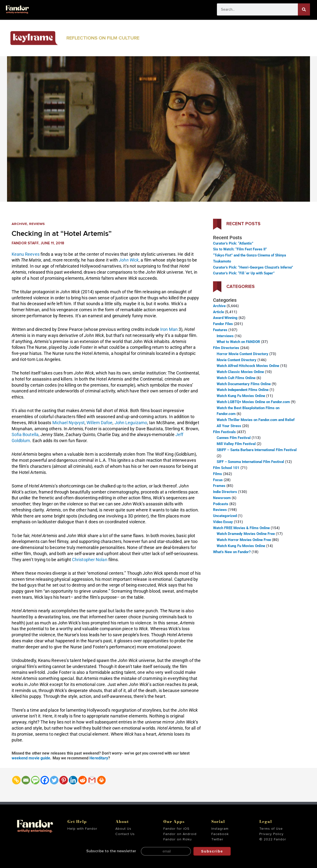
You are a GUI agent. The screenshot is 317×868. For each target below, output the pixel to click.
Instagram (220, 829)
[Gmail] (92, 780)
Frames (219, 486)
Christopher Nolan (90, 560)
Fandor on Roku (178, 839)
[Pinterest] (64, 780)
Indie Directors (225, 492)
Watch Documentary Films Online (244, 384)
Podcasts (221, 504)
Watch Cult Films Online (236, 378)
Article (218, 312)
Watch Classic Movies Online (240, 372)
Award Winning (225, 318)
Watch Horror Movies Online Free (244, 540)
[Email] (26, 780)
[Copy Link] (16, 780)
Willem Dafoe (99, 423)
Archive (20, 224)
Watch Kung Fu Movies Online (241, 396)
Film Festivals (224, 432)
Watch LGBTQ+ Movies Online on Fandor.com (253, 402)
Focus (218, 480)
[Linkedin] (73, 780)
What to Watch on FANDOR (238, 342)
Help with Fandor (82, 829)
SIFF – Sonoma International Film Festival (250, 462)
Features (220, 330)
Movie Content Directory (237, 360)
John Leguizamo (131, 423)
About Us (123, 829)
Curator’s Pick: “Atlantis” (233, 243)
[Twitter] (54, 780)
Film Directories (226, 348)
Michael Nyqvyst (69, 423)
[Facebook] (45, 780)
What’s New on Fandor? (232, 552)
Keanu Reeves (26, 254)
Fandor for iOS (176, 829)
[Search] (304, 9)
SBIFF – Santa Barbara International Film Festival (257, 450)
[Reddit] (83, 780)
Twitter (217, 839)
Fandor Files (223, 324)
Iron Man (169, 329)
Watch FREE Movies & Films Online (241, 528)
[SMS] (35, 780)
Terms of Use (271, 829)
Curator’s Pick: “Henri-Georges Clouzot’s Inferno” (253, 267)
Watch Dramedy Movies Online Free (246, 534)
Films (218, 474)
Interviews (225, 336)
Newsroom (222, 498)
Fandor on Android (180, 834)
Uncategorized (225, 516)
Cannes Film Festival (234, 438)
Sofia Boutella (25, 434)
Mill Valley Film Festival (236, 444)
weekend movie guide (31, 758)
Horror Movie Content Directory (242, 354)
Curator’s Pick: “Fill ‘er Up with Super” (244, 273)
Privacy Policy (271, 834)
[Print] (101, 780)
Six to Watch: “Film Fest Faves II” (240, 249)
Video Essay (223, 522)
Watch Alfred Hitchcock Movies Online (248, 366)
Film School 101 (226, 468)
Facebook (220, 834)
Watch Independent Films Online (243, 390)
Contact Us (125, 834)
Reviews (37, 224)
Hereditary (99, 758)
